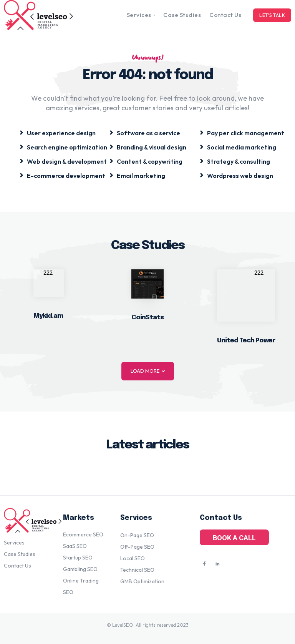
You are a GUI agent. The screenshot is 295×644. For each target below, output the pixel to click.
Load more (148, 371)
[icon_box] (58, 132)
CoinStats (147, 318)
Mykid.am (48, 316)
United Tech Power (246, 341)
